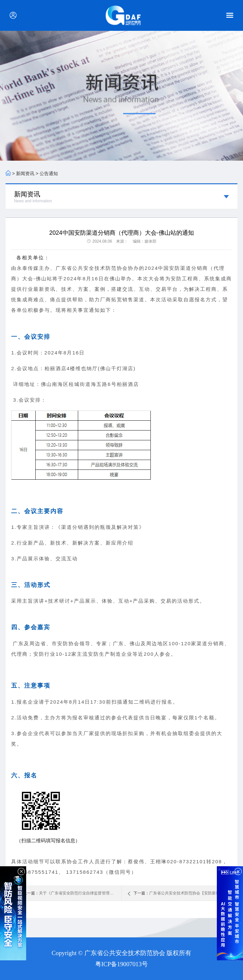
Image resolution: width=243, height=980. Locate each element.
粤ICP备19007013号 (121, 964)
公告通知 (49, 173)
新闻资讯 (25, 173)
